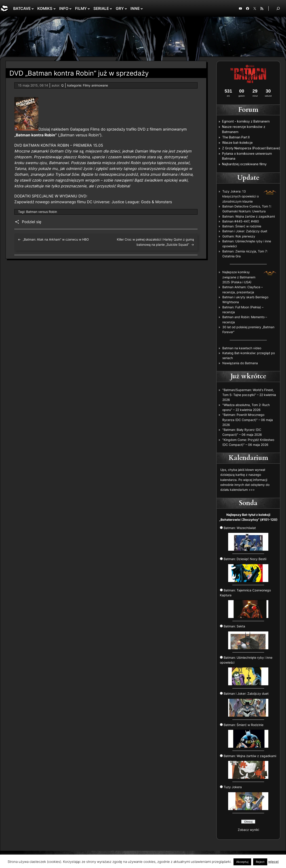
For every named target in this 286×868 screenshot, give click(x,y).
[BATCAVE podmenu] (33, 8)
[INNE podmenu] (142, 8)
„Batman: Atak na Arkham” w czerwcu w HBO (56, 239)
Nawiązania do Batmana (240, 363)
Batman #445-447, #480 (241, 221)
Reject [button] (260, 862)
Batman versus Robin (42, 212)
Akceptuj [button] (242, 862)
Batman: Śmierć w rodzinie (242, 226)
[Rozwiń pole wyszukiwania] (278, 8)
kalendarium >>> (242, 490)
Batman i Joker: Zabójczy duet (245, 231)
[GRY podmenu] (126, 8)
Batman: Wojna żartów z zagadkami (249, 216)
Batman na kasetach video (242, 348)
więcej (273, 862)
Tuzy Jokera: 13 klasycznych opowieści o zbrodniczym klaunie (241, 196)
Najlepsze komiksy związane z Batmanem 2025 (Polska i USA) (239, 277)
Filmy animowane (95, 85)
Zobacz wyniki (248, 830)
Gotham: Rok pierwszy (239, 236)
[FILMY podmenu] (89, 8)
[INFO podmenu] (70, 8)
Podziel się (32, 222)
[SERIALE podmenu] (111, 8)
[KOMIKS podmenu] (55, 8)
